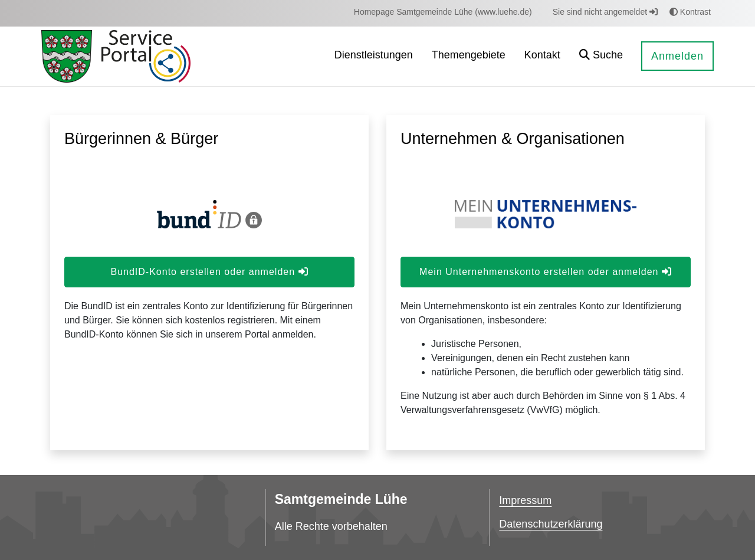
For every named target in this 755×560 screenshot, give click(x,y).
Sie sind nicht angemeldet (605, 12)
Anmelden (677, 56)
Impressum (525, 500)
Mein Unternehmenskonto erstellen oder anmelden (546, 272)
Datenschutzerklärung (551, 524)
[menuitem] (443, 12)
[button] (601, 56)
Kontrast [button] (690, 12)
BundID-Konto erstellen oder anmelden (209, 272)
